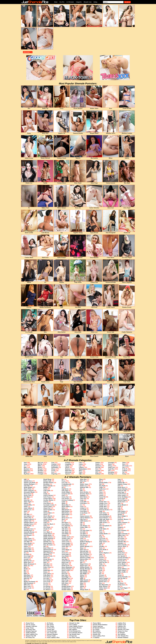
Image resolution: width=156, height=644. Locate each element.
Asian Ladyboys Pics (32, 634)
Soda (119, 508)
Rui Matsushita (104, 585)
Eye (63, 479)
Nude (80, 472)
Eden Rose (46, 564)
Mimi (82, 583)
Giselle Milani (66, 492)
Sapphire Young (122, 484)
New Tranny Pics (52, 633)
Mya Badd (102, 486)
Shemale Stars (122, 628)
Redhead (98, 474)
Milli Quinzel (84, 582)
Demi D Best (47, 548)
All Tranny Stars (31, 629)
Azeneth (26, 559)
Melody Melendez (85, 569)
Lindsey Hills (84, 527)
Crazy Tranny (30, 628)
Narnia (101, 499)
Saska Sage (121, 492)
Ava (25, 553)
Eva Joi (46, 583)
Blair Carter (27, 586)
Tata (119, 526)
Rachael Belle (103, 580)
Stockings (111, 474)
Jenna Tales (65, 546)
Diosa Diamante (48, 553)
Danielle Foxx (48, 542)
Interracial (68, 472)
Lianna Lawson (85, 516)
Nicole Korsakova (104, 516)
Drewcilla (46, 561)
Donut (45, 558)
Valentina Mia (122, 542)
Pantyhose (98, 466)
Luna (82, 538)
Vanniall (120, 551)
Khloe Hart (83, 479)
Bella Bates (27, 575)
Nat (100, 500)
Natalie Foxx (103, 505)
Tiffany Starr (121, 535)
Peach (101, 556)
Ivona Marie (65, 524)
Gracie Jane (65, 497)
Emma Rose (47, 570)
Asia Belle (27, 542)
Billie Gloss (27, 585)
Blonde (40, 467)
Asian (25, 464)
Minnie (82, 586)
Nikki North (103, 521)
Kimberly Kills (84, 487)
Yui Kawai (121, 583)
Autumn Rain (28, 551)
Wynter (120, 575)
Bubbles (46, 487)
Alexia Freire (28, 495)
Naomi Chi (102, 497)
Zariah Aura (121, 585)
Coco (45, 530)
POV (97, 472)
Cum (53, 463)
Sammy (101, 590)
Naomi (101, 495)
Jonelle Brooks (66, 561)
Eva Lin (46, 585)
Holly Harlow (66, 511)
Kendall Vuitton (66, 590)
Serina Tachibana (123, 497)
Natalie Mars (103, 507)
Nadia (101, 487)
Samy (119, 479)
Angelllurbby (28, 526)
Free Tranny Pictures (75, 628)
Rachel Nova (103, 582)
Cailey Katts (47, 491)
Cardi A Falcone (48, 495)
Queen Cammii (104, 578)
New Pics (62, 2)
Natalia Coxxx (103, 503)
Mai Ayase (83, 543)
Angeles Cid (27, 521)
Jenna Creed (65, 542)
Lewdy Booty (84, 513)
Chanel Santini (48, 510)
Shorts (110, 464)
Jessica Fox (65, 553)
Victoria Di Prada (123, 558)
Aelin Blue (27, 486)
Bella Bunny (27, 577)
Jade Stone (65, 529)
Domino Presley (48, 556)
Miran (101, 479)
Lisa (81, 529)
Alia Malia (27, 497)
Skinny (110, 466)
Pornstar (98, 471)
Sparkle (120, 515)
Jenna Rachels (66, 545)
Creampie (41, 474)
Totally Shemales (31, 633)
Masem (82, 561)
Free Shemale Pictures (76, 633)
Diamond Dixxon (48, 550)
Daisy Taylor (47, 540)
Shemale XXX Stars (123, 629)
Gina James (65, 491)
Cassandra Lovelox (49, 505)
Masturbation (83, 469)
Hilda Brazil (65, 510)
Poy (100, 574)
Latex (81, 463)
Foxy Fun (65, 483)
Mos (100, 484)
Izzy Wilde (65, 527)
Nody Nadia (103, 529)
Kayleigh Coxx (66, 578)
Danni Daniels (48, 543)
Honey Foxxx (66, 518)
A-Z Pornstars (70, 2)
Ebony (53, 469)
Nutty (101, 537)
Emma (45, 569)
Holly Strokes (66, 515)
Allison (26, 503)
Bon (25, 590)
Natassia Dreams (104, 510)
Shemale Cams (88, 2)
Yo (118, 580)
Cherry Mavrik (48, 516)
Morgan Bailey (104, 483)
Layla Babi (83, 502)
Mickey (82, 575)
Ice (63, 521)
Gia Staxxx (65, 486)
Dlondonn (46, 554)
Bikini (40, 466)
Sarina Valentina (122, 489)
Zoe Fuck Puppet (123, 588)
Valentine (120, 543)
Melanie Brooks (85, 567)
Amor (25, 511)
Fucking (68, 463)
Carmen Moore (48, 499)
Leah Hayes (83, 503)
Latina (81, 464)
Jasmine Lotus (66, 538)
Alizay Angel (27, 502)
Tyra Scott (121, 540)
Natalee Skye (103, 502)
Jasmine (64, 535)
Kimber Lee (83, 486)
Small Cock (111, 467)
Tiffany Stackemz (123, 534)
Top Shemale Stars (75, 634)
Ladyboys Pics (122, 626)
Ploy (100, 567)
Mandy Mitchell (85, 546)
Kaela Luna (65, 562)
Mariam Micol (84, 556)
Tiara (119, 529)
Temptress (120, 527)
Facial (53, 471)
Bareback (27, 469)
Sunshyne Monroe (123, 519)
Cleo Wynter (47, 527)
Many (82, 548)
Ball (25, 567)
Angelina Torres (28, 524)
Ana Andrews (28, 516)
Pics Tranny (51, 626)
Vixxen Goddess (122, 566)
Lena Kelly (83, 510)
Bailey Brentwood (29, 564)
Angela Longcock (29, 519)
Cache (45, 489)
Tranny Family (51, 636)
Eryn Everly (47, 582)
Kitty (81, 491)
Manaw (82, 545)
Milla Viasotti (84, 580)
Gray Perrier (65, 499)
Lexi (81, 515)
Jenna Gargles (66, 543)
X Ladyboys (96, 637)
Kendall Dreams (66, 586)
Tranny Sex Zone (123, 631)
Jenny (63, 548)
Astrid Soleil (27, 545)
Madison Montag (85, 542)
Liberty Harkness (85, 518)
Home (56, 2)
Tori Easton (121, 538)
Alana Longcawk (29, 491)
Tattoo (124, 463)
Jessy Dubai (65, 556)
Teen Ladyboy (73, 625)
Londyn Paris (84, 537)
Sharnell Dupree (122, 500)
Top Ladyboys (122, 634)
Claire (45, 526)
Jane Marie (65, 532)
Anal (25, 463)
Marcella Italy (84, 551)
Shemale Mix (97, 634)
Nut (100, 535)
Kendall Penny (66, 588)
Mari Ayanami (84, 553)
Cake (45, 492)
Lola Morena (84, 535)
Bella (25, 574)
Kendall (64, 585)
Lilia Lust (83, 519)
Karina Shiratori (66, 569)
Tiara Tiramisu (122, 530)
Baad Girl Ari (28, 561)
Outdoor (98, 463)
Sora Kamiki (121, 513)
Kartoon (64, 572)
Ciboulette (46, 521)
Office (81, 474)
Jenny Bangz (65, 550)
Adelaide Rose (28, 481)
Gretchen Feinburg (67, 500)
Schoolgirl (111, 463)
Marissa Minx (84, 559)
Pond (101, 569)
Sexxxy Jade (121, 499)
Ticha (119, 532)
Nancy (101, 492)
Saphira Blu (121, 483)
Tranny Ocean (97, 633)
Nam (101, 491)
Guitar (64, 502)
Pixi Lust (102, 566)
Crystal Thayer (48, 534)
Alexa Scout (27, 494)
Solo (109, 471)
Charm (45, 511)
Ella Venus (47, 566)
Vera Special (121, 556)
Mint (81, 588)
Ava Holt (26, 554)
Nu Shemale (121, 633)
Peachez (102, 558)
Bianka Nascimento (29, 582)
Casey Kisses (47, 503)
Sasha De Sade (122, 491)
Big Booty (27, 474)
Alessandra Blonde (29, 492)
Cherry (45, 515)
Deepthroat (55, 466)
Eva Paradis (47, 588)
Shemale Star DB (31, 636)
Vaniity (120, 548)
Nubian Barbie (103, 534)
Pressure (102, 575)
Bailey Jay (27, 566)
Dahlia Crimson (48, 537)
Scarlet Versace (122, 494)
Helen (63, 508)
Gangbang (68, 464)
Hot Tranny (50, 625)
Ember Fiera (47, 567)
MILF (81, 471)
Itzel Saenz (65, 522)
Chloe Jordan (47, 518)
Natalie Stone (103, 508)
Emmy (45, 572)
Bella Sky (27, 578)
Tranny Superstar (98, 626)
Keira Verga (65, 580)
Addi (25, 479)
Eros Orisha (47, 580)
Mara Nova (83, 550)
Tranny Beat (51, 629)
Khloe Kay (83, 481)
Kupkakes (83, 495)
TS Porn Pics (51, 628)
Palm (101, 543)
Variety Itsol (121, 553)
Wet (123, 472)
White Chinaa (122, 570)
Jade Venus (65, 530)
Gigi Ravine (65, 489)
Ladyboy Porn (122, 623)
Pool (97, 469)
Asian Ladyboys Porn (99, 636)
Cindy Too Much (48, 524)
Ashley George (28, 540)
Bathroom (27, 471)
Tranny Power (30, 623)
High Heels (68, 471)
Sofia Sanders (122, 511)
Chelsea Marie (48, 513)
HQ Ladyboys (73, 629)
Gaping (67, 466)
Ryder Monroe (103, 586)
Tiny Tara (120, 537)
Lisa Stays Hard (85, 530)
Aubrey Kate (27, 548)
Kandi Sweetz (66, 566)
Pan (100, 545)
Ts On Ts (125, 469)
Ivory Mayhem (66, 526)
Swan (119, 521)
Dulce (45, 562)
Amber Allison (28, 508)
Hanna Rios (65, 505)
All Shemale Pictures (99, 628)
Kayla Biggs (65, 577)
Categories (79, 2)
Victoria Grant (122, 559)
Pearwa (101, 559)
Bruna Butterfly (48, 486)
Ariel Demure (28, 535)
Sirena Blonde (122, 505)
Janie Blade (65, 534)
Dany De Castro (48, 545)
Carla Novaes (47, 497)
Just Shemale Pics (37, 643)
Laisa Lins (83, 499)
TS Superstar (73, 636)
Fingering (54, 474)
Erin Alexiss (47, 577)
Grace (63, 495)
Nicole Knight (103, 515)
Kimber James (84, 484)
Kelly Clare (65, 582)
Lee (81, 505)
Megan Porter (84, 564)
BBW (25, 472)
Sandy (119, 481)
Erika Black (47, 575)
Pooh (101, 570)
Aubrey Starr (28, 550)
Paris (101, 548)
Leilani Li (83, 508)
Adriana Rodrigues (29, 484)
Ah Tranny (50, 623)
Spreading (111, 472)
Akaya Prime (28, 489)
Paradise (102, 546)
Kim (81, 483)
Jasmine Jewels (66, 537)
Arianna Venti (28, 534)
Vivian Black (121, 564)
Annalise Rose (28, 530)
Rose (101, 583)
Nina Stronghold (104, 526)
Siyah (119, 507)
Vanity (119, 550)
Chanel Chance (48, 507)
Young (124, 474)
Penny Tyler (103, 561)
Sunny (119, 518)
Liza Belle (83, 534)
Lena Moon (83, 511)
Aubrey (26, 546)
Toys (124, 467)
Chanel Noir (47, 508)
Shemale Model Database (100, 625)
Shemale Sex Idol (74, 623)
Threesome (125, 466)
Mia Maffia (83, 574)
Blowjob (40, 469)
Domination (55, 467)
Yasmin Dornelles (123, 577)
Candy (45, 494)
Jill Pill (64, 558)
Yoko (119, 582)
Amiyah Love (28, 510)
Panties (98, 464)
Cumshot (54, 464)
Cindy (45, 522)
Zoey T (120, 590)
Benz (25, 580)
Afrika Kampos (28, 487)
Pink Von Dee (103, 562)
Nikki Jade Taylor (104, 519)
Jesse (63, 551)
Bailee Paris (27, 562)
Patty (101, 554)
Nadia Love (102, 489)
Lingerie (81, 467)
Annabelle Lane (28, 529)
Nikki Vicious (103, 522)
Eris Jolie (46, 578)
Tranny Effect (97, 623)
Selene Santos (122, 495)
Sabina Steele (103, 588)
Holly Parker (65, 513)
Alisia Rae (27, 500)
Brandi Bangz (47, 479)
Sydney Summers (123, 522)
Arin (25, 537)
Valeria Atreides (122, 545)
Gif (63, 487)
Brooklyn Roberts (48, 483)
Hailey (64, 503)
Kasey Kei (65, 574)
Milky (82, 578)
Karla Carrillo (66, 570)
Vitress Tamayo (122, 562)
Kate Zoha (65, 575)
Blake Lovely (28, 588)
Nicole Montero (104, 518)
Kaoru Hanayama (67, 567)
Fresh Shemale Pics (75, 631)
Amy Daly (27, 515)
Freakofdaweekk (66, 484)
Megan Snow (84, 566)
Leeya (82, 507)
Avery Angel (27, 556)
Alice (25, 499)
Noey (101, 530)
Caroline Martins (48, 500)
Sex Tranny (96, 629)
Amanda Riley (28, 505)
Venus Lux (121, 554)
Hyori (63, 519)
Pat (100, 551)
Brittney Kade (47, 481)
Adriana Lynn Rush (29, 483)
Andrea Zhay (28, 518)
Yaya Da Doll (121, 578)
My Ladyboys (97, 631)
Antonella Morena (29, 532)
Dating (95, 2)
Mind (82, 585)
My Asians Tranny (75, 637)
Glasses (67, 467)
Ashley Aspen (28, 538)
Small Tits (111, 469)
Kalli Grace (65, 564)
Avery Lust (27, 558)
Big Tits (40, 464)
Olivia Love (102, 540)
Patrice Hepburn (104, 553)
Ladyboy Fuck (122, 625)
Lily (81, 524)
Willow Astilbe (122, 572)
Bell (25, 572)
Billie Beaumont (29, 583)
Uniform (125, 471)
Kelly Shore (65, 583)
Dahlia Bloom (47, 535)
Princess (102, 577)
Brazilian (40, 471)
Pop (100, 572)
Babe (25, 467)
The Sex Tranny (30, 625)
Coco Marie (47, 532)
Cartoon (46, 502)
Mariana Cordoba (85, 558)
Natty (101, 511)
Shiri (119, 503)
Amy (25, 513)
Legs (80, 466)
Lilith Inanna (84, 521)
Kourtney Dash (84, 494)
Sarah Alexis (121, 487)
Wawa (119, 567)
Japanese (68, 474)
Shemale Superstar (31, 631)
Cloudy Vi (46, 529)
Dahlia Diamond (48, 538)
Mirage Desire (84, 590)
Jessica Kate (65, 554)
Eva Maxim (47, 586)
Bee (25, 570)
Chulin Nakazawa (49, 519)
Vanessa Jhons (122, 546)
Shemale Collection (31, 626)
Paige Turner (103, 542)
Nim (100, 524)
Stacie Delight (122, 516)
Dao (45, 546)
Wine (119, 574)
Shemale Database (52, 634)
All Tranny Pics (30, 637)
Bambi (26, 569)
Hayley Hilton (66, 507)
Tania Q (120, 524)
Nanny (101, 494)
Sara (119, 486)
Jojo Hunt (65, 559)
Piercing (98, 467)
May (81, 562)
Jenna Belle (65, 540)
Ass (25, 466)
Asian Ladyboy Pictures (76, 626)
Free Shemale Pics (123, 636)
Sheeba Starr (121, 502)
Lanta (82, 500)
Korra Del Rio (84, 492)
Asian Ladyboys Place (53, 637)
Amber (26, 507)
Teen (124, 464)
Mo (100, 481)
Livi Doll (83, 532)
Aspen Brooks (28, 543)
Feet (53, 472)
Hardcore (68, 469)
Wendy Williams (122, 569)
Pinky (101, 564)
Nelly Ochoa (103, 513)
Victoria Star (121, 561)
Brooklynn (46, 484)
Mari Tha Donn (85, 554)
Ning (101, 527)
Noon (101, 532)
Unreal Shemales (52, 631)
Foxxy (64, 481)
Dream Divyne (48, 559)
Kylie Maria (83, 497)
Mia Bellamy (84, 570)
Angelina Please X (29, 522)
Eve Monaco (47, 590)
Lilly (81, 522)
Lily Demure (84, 526)
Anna (25, 527)
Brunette (40, 472)
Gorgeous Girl (66, 494)
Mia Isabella (84, 572)
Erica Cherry (47, 574)
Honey (64, 516)
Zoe (119, 586)
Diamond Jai (47, 551)
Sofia (119, 510)
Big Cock (40, 463)
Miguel (82, 577)
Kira (81, 489)
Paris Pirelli (103, 550)
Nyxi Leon (102, 538)
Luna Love (83, 540)
